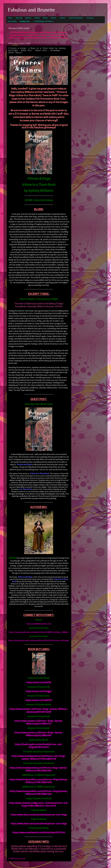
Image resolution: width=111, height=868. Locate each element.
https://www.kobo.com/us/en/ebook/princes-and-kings (39, 815)
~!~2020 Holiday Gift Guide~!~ (44, 21)
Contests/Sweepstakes (76, 18)
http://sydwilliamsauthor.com (39, 624)
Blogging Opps (25, 21)
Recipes (37, 18)
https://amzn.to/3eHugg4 (39, 691)
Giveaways (90, 18)
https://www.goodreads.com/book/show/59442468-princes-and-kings (39, 640)
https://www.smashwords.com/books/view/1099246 (39, 833)
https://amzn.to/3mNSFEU (39, 700)
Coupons (62, 18)
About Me (19, 18)
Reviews (28, 18)
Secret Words (12, 21)
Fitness (45, 18)
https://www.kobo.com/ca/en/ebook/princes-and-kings (39, 824)
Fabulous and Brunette (31, 10)
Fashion (54, 18)
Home (10, 18)
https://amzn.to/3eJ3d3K (39, 682)
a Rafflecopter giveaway (17, 858)
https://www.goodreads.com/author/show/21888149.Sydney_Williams (39, 632)
